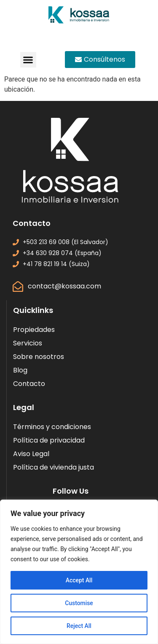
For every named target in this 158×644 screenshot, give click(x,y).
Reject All (79, 626)
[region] (79, 572)
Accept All (79, 580)
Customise (79, 603)
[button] (28, 60)
